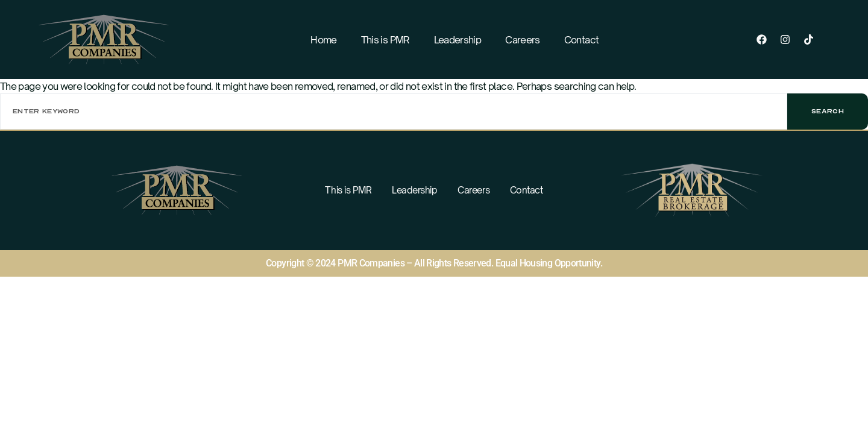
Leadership (458, 40)
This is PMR (385, 40)
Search (828, 111)
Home (323, 40)
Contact (582, 40)
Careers (523, 40)
